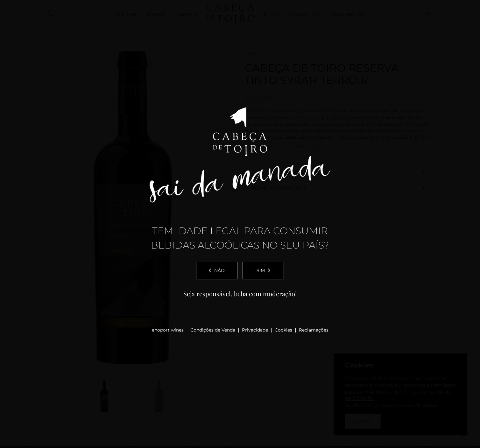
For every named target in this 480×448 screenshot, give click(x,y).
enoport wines (168, 330)
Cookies (283, 330)
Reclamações (314, 330)
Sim (263, 270)
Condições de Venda (213, 330)
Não (217, 270)
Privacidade (255, 330)
